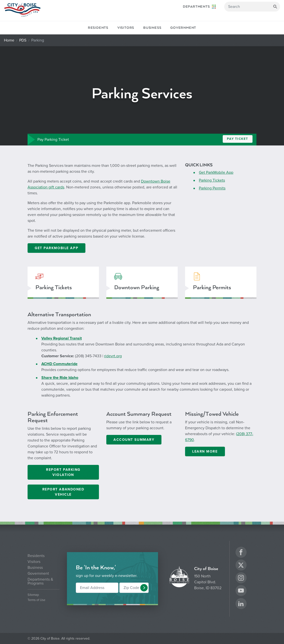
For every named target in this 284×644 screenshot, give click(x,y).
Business (152, 28)
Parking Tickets (212, 180)
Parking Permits (212, 188)
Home (9, 40)
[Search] (252, 7)
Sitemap (33, 595)
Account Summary (134, 440)
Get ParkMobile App (216, 172)
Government (183, 28)
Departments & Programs (40, 581)
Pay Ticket (238, 139)
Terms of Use (36, 600)
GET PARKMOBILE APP (56, 248)
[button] (144, 588)
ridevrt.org (113, 356)
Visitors (126, 28)
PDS (23, 40)
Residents (98, 28)
